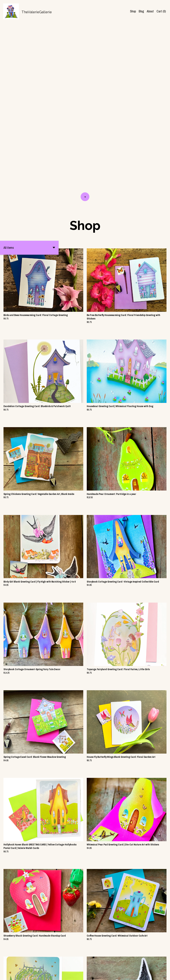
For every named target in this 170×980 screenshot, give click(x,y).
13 (102, 965)
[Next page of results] (106, 965)
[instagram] (160, 974)
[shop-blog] (154, 974)
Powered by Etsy (37, 974)
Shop (133, 11)
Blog (141, 11)
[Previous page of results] (64, 965)
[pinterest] (166, 974)
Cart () (161, 11)
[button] (29, 79)
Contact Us (117, 974)
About (150, 11)
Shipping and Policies (136, 974)
